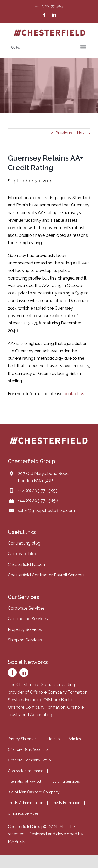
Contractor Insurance (25, 771)
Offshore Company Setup (29, 760)
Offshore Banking (60, 700)
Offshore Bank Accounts (28, 749)
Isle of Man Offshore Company (34, 792)
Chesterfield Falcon (26, 565)
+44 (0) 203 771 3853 (38, 491)
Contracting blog (24, 543)
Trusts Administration (25, 803)
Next (81, 133)
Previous (64, 133)
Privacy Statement (23, 739)
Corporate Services (26, 608)
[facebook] (12, 672)
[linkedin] (24, 672)
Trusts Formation (66, 803)
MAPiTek (16, 842)
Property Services (25, 630)
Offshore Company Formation (37, 707)
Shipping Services (25, 640)
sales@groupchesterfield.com (46, 510)
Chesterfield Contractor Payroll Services (46, 575)
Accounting (41, 715)
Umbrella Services (23, 813)
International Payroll (24, 781)
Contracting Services (28, 619)
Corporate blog (23, 554)
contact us (74, 394)
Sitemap (53, 739)
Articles (75, 739)
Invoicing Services (65, 781)
